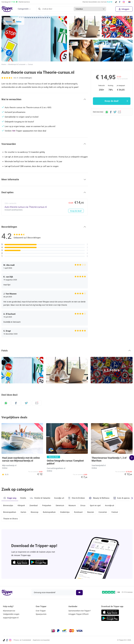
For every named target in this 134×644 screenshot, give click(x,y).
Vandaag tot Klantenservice (16, 2)
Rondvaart (79, 512)
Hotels (23, 498)
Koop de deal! (76, 211)
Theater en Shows (11, 519)
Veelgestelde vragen (11, 614)
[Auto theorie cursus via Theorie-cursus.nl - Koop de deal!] (45, 207)
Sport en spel (97, 505)
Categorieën (23, 9)
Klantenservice (9, 611)
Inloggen (124, 9)
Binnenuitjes (8, 505)
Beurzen (92, 512)
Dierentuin (61, 505)
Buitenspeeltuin (50, 512)
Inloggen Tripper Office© (78, 614)
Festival (116, 512)
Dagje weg (10, 498)
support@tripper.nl (11, 618)
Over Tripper (41, 611)
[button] (45, 99)
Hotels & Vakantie (40, 498)
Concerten (104, 512)
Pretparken (47, 505)
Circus (84, 505)
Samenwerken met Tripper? (80, 611)
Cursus (31, 65)
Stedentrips (66, 512)
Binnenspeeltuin (10, 512)
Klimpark (21, 505)
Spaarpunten (41, 614)
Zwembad (34, 505)
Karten (24, 512)
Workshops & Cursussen (17, 65)
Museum (73, 505)
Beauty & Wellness (99, 498)
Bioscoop (35, 512)
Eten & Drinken (77, 498)
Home (4, 65)
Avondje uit (59, 498)
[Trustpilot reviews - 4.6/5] (117, 592)
